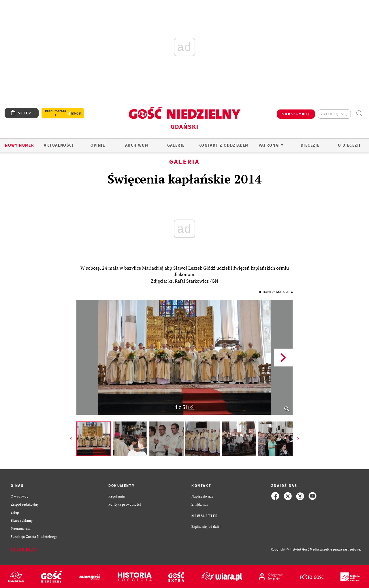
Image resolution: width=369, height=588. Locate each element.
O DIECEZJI (349, 145)
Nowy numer (19, 145)
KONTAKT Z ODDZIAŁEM (224, 145)
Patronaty (271, 145)
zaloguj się (334, 114)
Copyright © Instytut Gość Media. (295, 550)
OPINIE (98, 145)
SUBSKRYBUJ (296, 114)
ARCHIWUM (137, 145)
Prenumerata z (56, 113)
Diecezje (310, 145)
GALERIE (176, 145)
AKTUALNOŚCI (59, 145)
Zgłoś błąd (24, 550)
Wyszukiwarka (359, 113)
